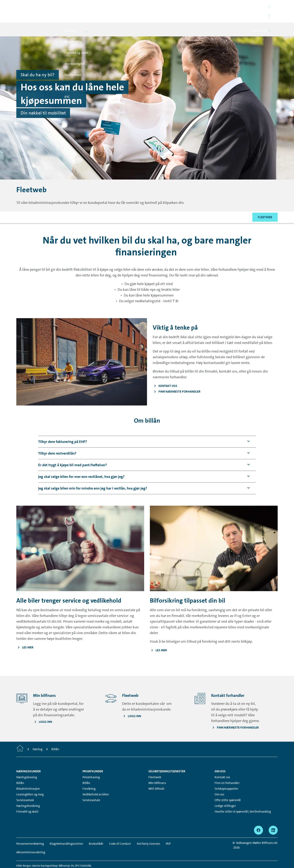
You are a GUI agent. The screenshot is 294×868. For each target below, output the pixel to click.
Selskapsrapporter (226, 775)
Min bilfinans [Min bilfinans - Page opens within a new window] (157, 769)
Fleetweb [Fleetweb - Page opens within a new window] (155, 763)
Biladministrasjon (28, 775)
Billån (20, 769)
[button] (63, 428)
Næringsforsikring (28, 792)
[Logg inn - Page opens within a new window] (132, 702)
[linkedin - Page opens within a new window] (273, 816)
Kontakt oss (222, 763)
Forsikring (89, 775)
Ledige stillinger (225, 792)
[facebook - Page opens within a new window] (258, 816)
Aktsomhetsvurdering (31, 838)
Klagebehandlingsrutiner (66, 830)
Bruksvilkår (96, 830)
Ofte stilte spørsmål (228, 786)
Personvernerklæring (30, 830)
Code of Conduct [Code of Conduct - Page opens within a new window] (120, 830)
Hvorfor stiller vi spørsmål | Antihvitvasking (243, 797)
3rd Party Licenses (148, 830)
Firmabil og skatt (27, 797)
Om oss (219, 780)
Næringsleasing (27, 763)
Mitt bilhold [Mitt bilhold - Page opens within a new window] (156, 775)
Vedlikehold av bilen (96, 780)
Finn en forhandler (227, 769)
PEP (168, 830)
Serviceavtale (25, 786)
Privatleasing (91, 763)
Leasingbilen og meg (30, 780)
